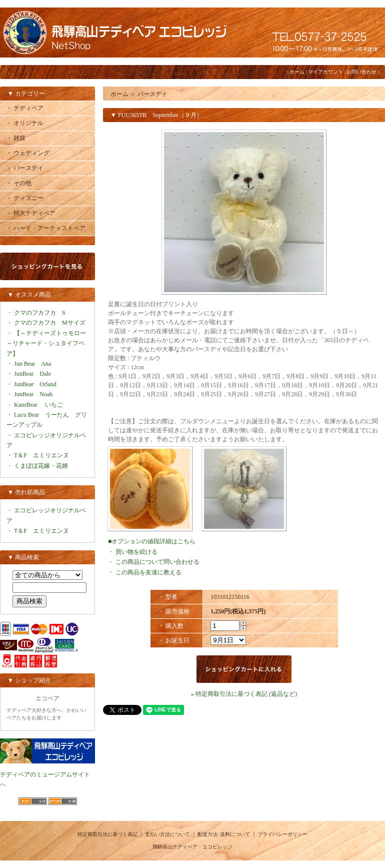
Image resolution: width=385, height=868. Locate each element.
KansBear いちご (38, 405)
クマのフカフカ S (40, 313)
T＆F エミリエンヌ (41, 455)
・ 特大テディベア (31, 213)
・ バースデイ (25, 168)
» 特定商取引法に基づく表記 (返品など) (244, 694)
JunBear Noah (33, 394)
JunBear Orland (35, 384)
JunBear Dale (32, 374)
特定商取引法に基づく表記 (107, 834)
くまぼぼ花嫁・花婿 (41, 466)
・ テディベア (25, 108)
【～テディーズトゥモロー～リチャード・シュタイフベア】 (46, 343)
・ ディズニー (25, 198)
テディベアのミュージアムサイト (45, 774)
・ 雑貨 (16, 138)
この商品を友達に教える (148, 572)
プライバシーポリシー (282, 834)
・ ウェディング (28, 153)
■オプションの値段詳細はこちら (152, 541)
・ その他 (19, 183)
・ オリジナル (25, 123)
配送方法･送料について (224, 834)
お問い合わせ (361, 72)
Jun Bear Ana (32, 364)
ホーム (297, 72)
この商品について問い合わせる (157, 562)
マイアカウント (325, 72)
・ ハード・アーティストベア (46, 228)
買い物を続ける (136, 552)
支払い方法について (167, 834)
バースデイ (152, 94)
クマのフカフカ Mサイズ (50, 323)
